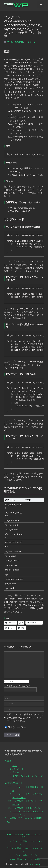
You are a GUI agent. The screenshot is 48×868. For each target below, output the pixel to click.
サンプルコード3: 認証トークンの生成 (28, 803)
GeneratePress (36, 864)
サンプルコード (15, 783)
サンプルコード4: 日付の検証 (27, 808)
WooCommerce (15, 42)
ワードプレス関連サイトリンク (19, 859)
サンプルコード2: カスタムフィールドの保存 (28, 796)
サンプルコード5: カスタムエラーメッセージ (28, 813)
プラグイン (31, 42)
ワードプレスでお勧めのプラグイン (24, 855)
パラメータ (18, 769)
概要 (10, 761)
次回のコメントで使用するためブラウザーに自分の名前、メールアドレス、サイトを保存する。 (25, 718)
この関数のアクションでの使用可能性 (25, 820)
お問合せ (39, 859)
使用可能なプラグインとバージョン (28, 777)
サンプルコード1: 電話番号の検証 (28, 789)
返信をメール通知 (15, 727)
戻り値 (16, 772)
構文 (15, 766)
